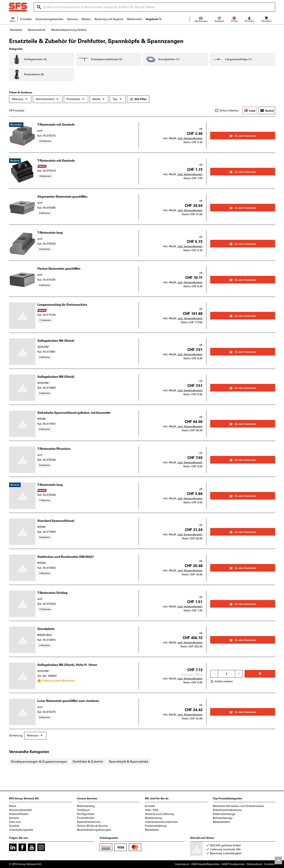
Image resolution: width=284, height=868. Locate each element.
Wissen (86, 19)
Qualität (14, 826)
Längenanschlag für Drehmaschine (62, 305)
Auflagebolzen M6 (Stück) (56, 341)
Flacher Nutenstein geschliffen (59, 269)
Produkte (26, 19)
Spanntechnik (37, 30)
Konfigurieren (86, 814)
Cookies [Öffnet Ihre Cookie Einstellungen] (269, 864)
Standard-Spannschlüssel (56, 521)
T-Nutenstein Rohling (52, 593)
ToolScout (83, 810)
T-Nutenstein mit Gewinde (56, 125)
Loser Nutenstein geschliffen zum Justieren (68, 701)
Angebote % (154, 19)
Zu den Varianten (243, 136)
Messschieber (221, 822)
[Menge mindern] (214, 674)
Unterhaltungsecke (21, 830)
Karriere (14, 818)
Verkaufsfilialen (19, 814)
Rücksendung (154, 818)
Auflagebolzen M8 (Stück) (56, 377)
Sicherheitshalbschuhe (227, 810)
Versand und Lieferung (159, 814)
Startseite (16, 30)
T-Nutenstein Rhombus (54, 449)
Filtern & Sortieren (21, 92)
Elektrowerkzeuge (224, 814)
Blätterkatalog (86, 806)
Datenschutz (255, 864)
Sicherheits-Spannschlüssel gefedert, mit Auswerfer (74, 413)
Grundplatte (46, 629)
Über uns (15, 822)
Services (72, 19)
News (13, 806)
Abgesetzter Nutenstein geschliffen (62, 197)
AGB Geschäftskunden (205, 864)
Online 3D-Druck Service (92, 826)
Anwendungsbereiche (49, 19)
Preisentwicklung (156, 826)
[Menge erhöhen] (239, 674)
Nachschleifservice (89, 822)
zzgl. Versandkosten (190, 138)
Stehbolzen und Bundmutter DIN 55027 (66, 557)
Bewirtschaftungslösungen (94, 830)
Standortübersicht (20, 810)
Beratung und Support (109, 19)
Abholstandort (48, 99)
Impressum (182, 864)
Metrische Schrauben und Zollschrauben (239, 806)
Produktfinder (86, 818)
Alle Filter (138, 99)
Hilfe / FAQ (152, 810)
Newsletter (152, 830)
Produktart (76, 99)
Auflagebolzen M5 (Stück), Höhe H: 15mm (67, 665)
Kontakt (150, 806)
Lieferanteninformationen (161, 822)
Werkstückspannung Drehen (69, 30)
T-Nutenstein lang (50, 233)
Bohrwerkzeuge (223, 818)
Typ (118, 99)
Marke (99, 99)
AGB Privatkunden (233, 864)
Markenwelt (134, 19)
